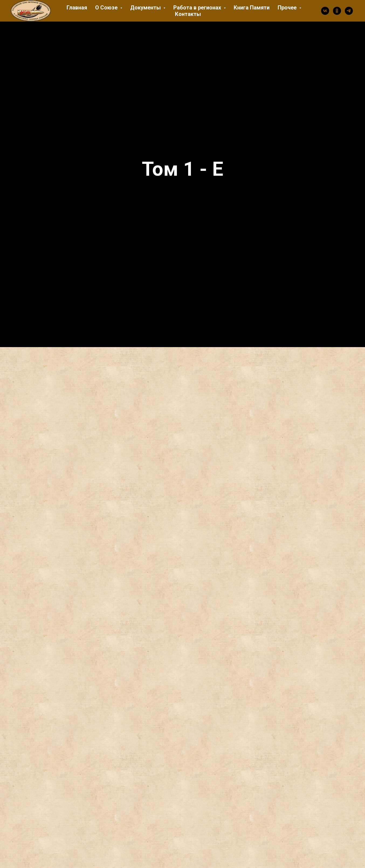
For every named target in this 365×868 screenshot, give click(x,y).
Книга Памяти (252, 8)
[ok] (337, 11)
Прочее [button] (288, 8)
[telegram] (349, 11)
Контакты (188, 14)
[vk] (325, 11)
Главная (77, 8)
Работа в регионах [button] (198, 8)
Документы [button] (146, 8)
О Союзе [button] (107, 8)
